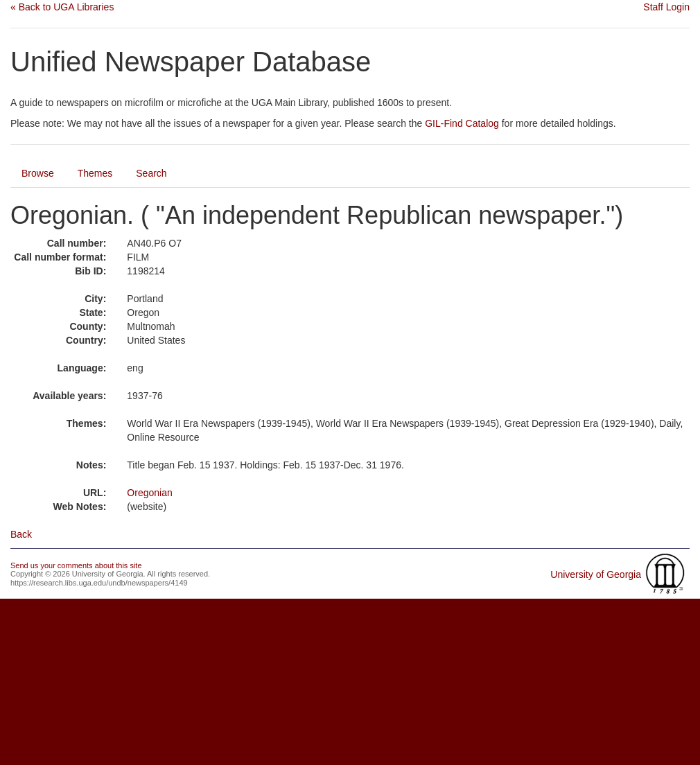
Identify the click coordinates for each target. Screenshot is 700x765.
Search (151, 173)
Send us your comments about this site (76, 565)
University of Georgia (596, 574)
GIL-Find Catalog (462, 123)
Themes (95, 173)
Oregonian (149, 493)
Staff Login (666, 7)
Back (21, 534)
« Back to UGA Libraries (62, 7)
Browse (38, 173)
